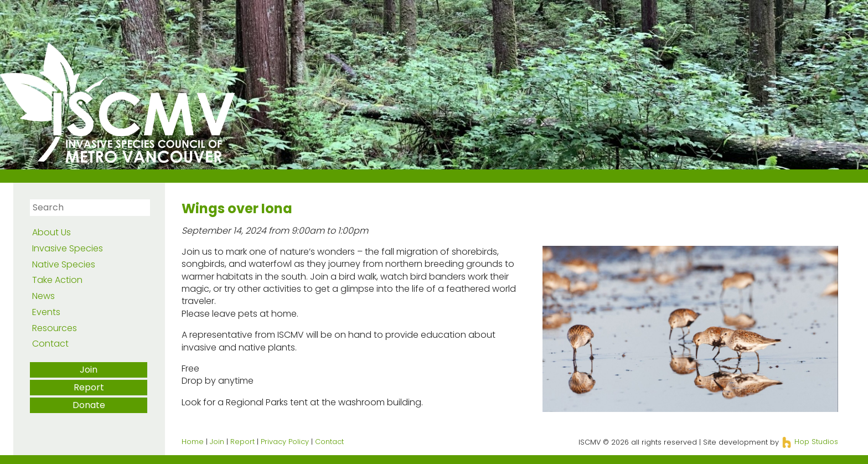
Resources (55, 328)
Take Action (57, 280)
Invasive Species (68, 248)
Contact (50, 344)
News (43, 296)
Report (89, 387)
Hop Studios (810, 442)
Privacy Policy (285, 442)
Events (46, 312)
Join (89, 370)
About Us (51, 232)
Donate (89, 405)
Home (193, 442)
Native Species (64, 264)
